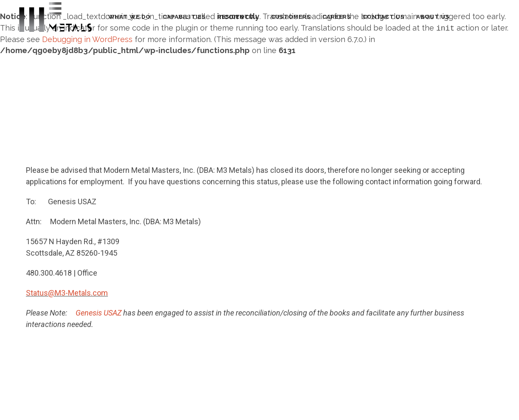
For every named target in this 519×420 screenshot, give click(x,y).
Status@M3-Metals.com (67, 293)
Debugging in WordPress (87, 39)
